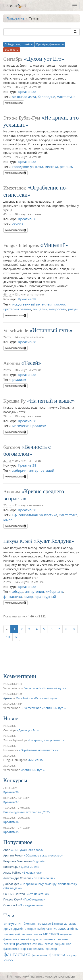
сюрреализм (36, 949)
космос (60, 304)
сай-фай (38, 944)
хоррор (71, 955)
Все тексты (12, 50)
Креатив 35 (11, 832)
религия (9, 944)
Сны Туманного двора (27, 850)
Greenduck (11, 905)
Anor (7, 850)
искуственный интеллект (33, 304)
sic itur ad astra (24, 97)
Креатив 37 (11, 802)
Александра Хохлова (17, 878)
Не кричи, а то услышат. (46, 740)
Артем (8, 698)
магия (38, 934)
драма (8, 929)
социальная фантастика (38, 515)
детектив (70, 924)
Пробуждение (34, 899)
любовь (73, 929)
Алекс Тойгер (12, 872)
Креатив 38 (27, 92)
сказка (49, 944)
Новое (11, 718)
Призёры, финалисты (50, 44)
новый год (28, 939)
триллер (51, 949)
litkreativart (15, 6)
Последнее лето (31, 905)
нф (15, 515)
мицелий (40, 309)
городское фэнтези (28, 167)
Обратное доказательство (43, 855)
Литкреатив (15, 18)
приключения (46, 939)
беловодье (46, 97)
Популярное (18, 842)
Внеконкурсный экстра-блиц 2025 (26, 812)
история (30, 929)
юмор (8, 520)
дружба (19, 929)
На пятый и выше (51, 401)
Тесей (31, 363)
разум (73, 309)
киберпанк (54, 591)
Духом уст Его (44, 59)
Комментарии (14, 103)
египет (18, 224)
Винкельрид (12, 867)
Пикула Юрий (18, 541)
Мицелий (54, 245)
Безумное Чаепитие (17, 861)
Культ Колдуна (54, 541)
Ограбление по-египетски (38, 750)
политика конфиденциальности (53, 976)
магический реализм (29, 426)
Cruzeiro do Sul (44, 878)
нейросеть (58, 309)
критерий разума (17, 309)
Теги (9, 915)
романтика (24, 944)
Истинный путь (51, 330)
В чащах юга (32, 872)
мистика (51, 167)
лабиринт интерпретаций (33, 470)
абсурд (18, 591)
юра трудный (45, 597)
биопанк (30, 924)
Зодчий (38, 861)
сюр (23, 949)
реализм (67, 167)
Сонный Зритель (15, 894)
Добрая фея (11, 884)
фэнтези (57, 955)
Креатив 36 (11, 822)
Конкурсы (15, 780)
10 (8, 637)
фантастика (66, 97)
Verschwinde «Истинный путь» (45, 688)
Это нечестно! (38, 894)
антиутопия (34, 591)
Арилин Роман (13, 855)
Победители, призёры (19, 44)
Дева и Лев (30, 867)
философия (39, 955)
